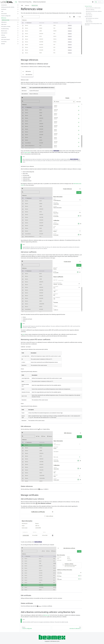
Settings (3, 35)
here (24, 334)
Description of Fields (6, 26)
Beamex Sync (4, 31)
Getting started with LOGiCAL (8, 7)
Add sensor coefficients (90, 10)
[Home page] (22, 5)
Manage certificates (88, 17)
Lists (2, 11)
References (4, 18)
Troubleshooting (5, 29)
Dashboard (4, 9)
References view (6, 20)
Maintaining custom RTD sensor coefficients (94, 11)
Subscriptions (4, 33)
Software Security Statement (39, 2)
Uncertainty (4, 42)
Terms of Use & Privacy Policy (25, 2)
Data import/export (6, 39)
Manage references (88, 6)
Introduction (4, 5)
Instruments (4, 14)
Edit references (89, 13)
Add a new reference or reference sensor (93, 8)
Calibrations (4, 22)
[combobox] (99, 2)
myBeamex (4, 37)
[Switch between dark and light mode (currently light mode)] (93, 2)
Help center (4, 24)
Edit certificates (89, 20)
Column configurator (6, 16)
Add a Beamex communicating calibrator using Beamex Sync (93, 24)
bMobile (3, 44)
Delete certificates (89, 22)
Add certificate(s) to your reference (92, 18)
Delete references (89, 15)
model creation (27, 152)
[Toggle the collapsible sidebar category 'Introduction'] (18, 5)
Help (16, 2)
